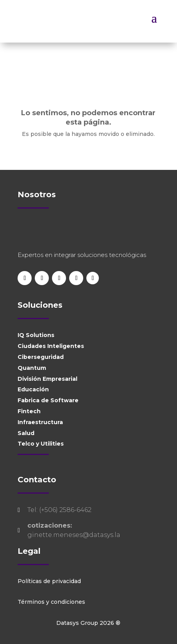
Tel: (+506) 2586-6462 (59, 510)
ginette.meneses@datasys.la (74, 535)
